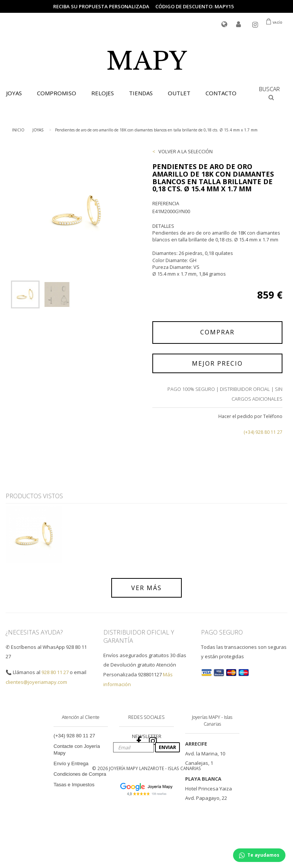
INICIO (18, 130)
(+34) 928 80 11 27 (263, 432)
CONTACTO (221, 93)
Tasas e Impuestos (74, 785)
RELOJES (103, 93)
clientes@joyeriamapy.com (36, 682)
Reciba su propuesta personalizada (101, 6)
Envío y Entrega (71, 764)
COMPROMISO (57, 93)
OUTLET (179, 93)
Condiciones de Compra (80, 774)
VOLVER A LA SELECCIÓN (186, 151)
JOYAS (38, 130)
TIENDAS (141, 93)
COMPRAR (217, 332)
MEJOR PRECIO (217, 363)
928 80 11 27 (55, 672)
